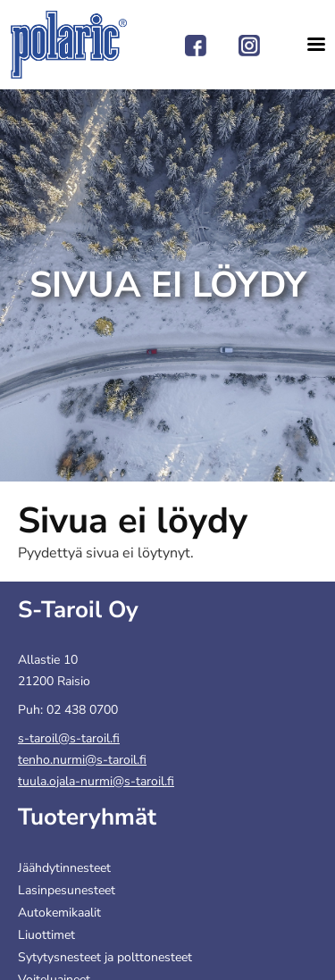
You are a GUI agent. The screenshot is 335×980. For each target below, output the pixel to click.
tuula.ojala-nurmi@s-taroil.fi (96, 781)
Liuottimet (46, 935)
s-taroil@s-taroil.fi (69, 738)
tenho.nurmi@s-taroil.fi (82, 760)
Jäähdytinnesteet (64, 868)
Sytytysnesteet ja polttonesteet (105, 957)
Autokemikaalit (59, 913)
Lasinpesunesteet (67, 890)
